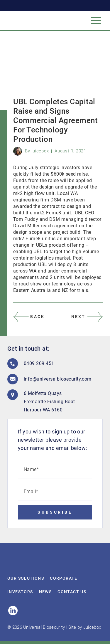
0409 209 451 (39, 363)
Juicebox (92, 627)
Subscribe (55, 512)
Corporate (64, 578)
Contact (72, 592)
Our (26, 578)
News (45, 592)
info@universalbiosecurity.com (53, 379)
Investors (20, 592)
